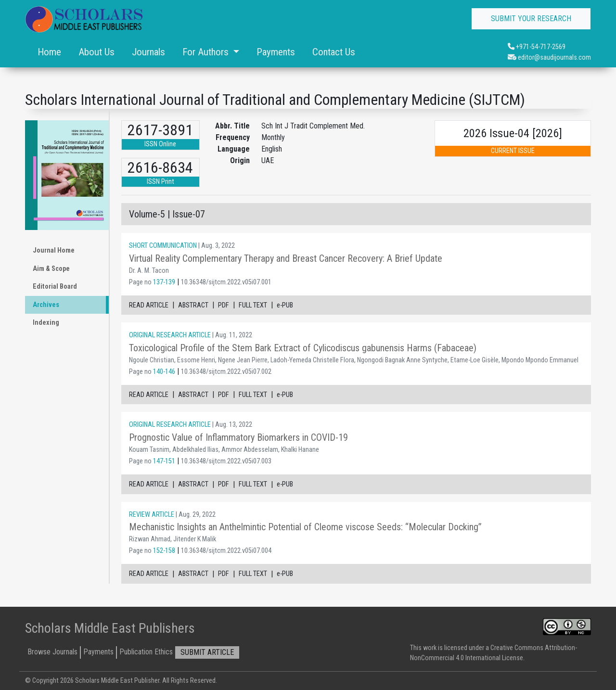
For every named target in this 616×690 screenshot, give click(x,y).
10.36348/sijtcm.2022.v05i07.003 (226, 461)
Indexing (46, 323)
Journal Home (54, 250)
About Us (96, 52)
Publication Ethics (146, 652)
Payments (276, 52)
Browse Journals (52, 652)
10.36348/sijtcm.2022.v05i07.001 (226, 282)
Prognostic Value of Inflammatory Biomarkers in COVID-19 (238, 437)
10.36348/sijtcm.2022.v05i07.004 (226, 551)
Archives (46, 305)
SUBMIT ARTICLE (207, 652)
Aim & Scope (51, 269)
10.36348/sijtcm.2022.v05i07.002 (226, 372)
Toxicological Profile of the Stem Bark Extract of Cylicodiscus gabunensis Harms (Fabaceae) (303, 348)
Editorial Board (55, 287)
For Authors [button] (207, 52)
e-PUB (285, 305)
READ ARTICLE (149, 305)
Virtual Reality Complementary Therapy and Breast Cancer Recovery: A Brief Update (286, 258)
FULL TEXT (253, 305)
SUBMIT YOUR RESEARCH (531, 19)
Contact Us (334, 52)
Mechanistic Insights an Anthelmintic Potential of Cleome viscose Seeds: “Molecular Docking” (305, 527)
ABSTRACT (193, 305)
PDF (224, 305)
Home (49, 52)
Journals (148, 52)
